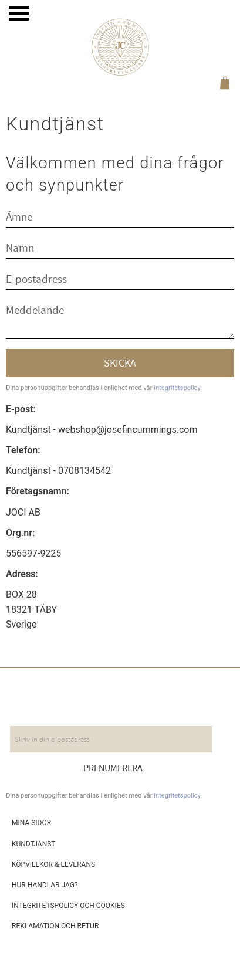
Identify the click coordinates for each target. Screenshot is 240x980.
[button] (19, 13)
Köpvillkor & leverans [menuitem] (53, 864)
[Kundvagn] (222, 85)
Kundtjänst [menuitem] (34, 844)
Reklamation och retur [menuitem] (55, 926)
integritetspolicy (177, 388)
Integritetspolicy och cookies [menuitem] (68, 906)
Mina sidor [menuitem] (31, 823)
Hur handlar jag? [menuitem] (45, 885)
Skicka (120, 363)
